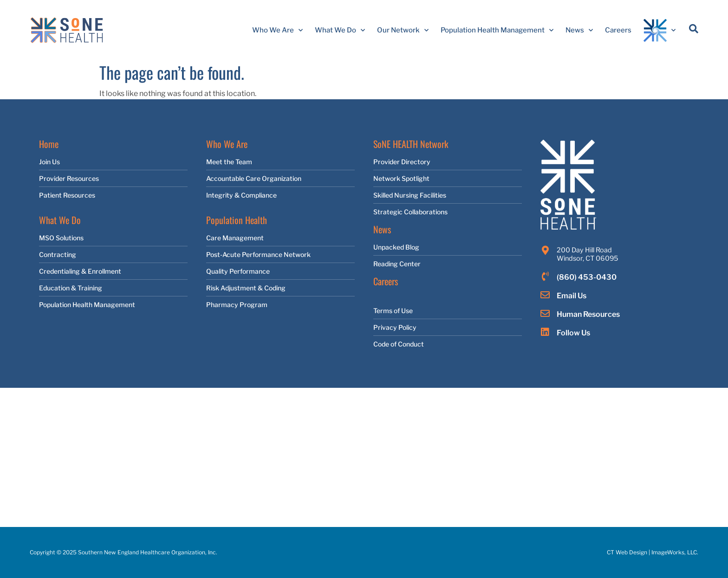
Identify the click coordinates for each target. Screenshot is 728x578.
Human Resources (588, 314)
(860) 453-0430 (587, 277)
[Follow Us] (545, 332)
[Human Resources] (545, 314)
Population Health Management (497, 30)
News (579, 30)
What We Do (340, 30)
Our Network (403, 30)
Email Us (572, 296)
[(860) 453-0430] (545, 276)
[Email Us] (545, 295)
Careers (618, 30)
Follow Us (573, 333)
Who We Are (277, 30)
